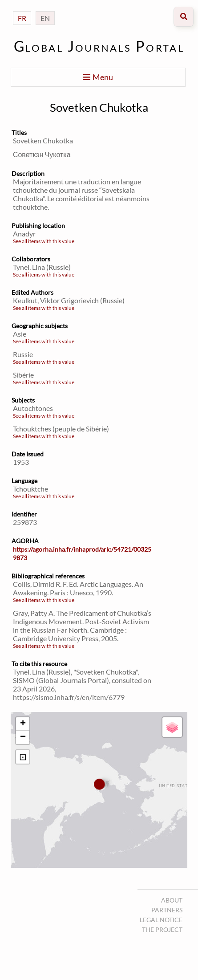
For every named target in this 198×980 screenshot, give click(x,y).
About (172, 900)
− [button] (23, 737)
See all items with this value (44, 241)
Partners (167, 910)
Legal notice (161, 920)
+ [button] (23, 724)
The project (162, 929)
